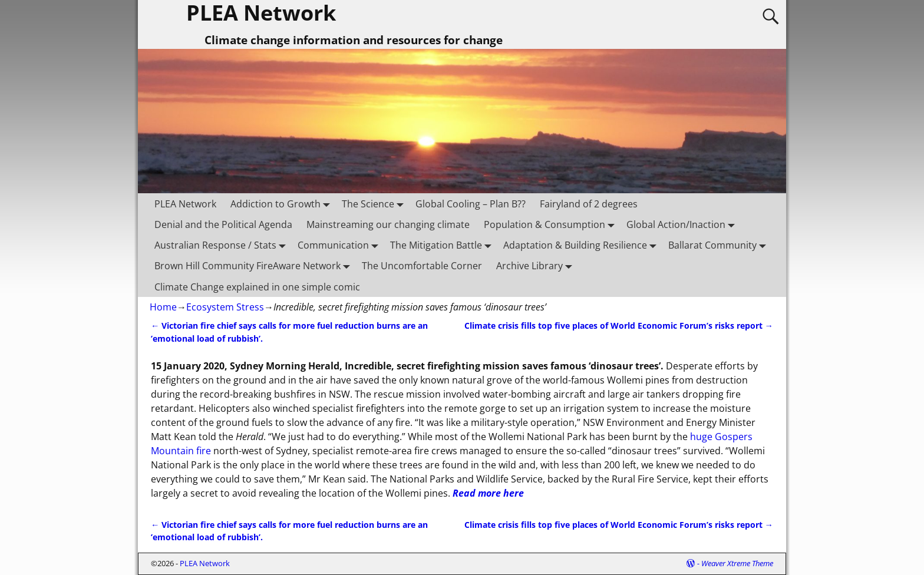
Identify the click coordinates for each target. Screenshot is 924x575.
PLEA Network (185, 204)
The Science (375, 204)
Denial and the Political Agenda (223, 224)
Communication (340, 245)
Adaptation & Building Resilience (582, 245)
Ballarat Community (720, 245)
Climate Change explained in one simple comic (257, 287)
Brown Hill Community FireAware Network (255, 266)
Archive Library (537, 266)
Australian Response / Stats (222, 245)
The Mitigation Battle (443, 245)
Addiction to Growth (283, 204)
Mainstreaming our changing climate (388, 224)
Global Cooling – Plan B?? (471, 204)
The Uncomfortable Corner (422, 266)
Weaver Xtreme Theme (737, 563)
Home (163, 307)
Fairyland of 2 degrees (589, 204)
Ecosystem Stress (225, 307)
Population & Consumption (552, 225)
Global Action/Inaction (683, 225)
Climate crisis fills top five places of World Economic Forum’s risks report (619, 325)
